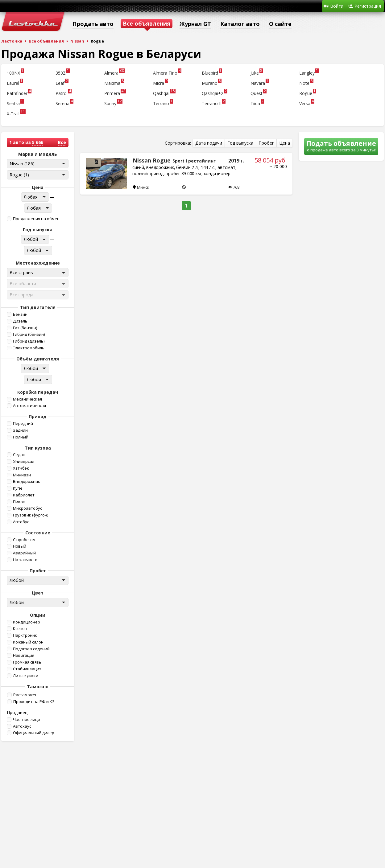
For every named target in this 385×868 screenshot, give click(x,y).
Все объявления (46, 41)
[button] (37, 219)
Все (62, 142)
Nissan (77, 41)
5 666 (38, 142)
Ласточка (12, 41)
